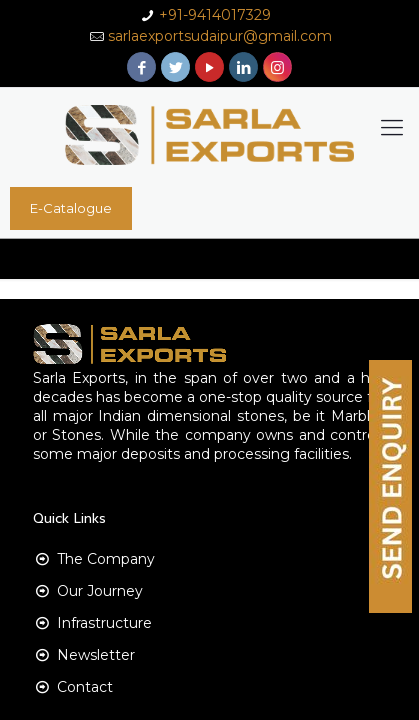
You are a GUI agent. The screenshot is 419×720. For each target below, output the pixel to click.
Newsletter (96, 655)
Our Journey (100, 591)
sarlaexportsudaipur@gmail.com (220, 36)
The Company (106, 559)
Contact (85, 687)
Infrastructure (104, 623)
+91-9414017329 (215, 15)
